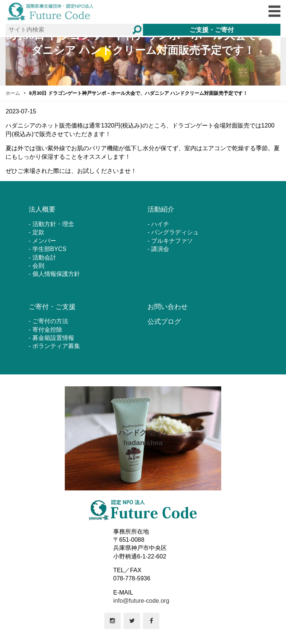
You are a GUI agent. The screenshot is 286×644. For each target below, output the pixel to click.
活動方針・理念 (53, 224)
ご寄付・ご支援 (52, 307)
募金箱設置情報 (53, 338)
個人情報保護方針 (56, 274)
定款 (38, 232)
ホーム (13, 93)
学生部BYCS (50, 249)
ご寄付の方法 (50, 321)
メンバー (44, 241)
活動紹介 (161, 209)
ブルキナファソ (172, 241)
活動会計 (44, 257)
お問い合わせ (168, 307)
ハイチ (160, 224)
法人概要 (42, 209)
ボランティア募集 (56, 346)
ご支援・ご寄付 (212, 30)
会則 (38, 266)
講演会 (160, 249)
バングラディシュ (175, 232)
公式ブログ (164, 322)
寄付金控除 (47, 330)
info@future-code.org (141, 601)
